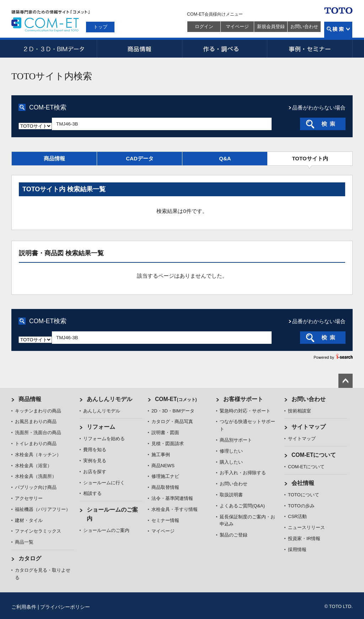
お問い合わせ (304, 26)
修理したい (231, 451)
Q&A (225, 158)
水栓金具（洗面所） (36, 476)
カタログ (30, 558)
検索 (338, 30)
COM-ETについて (314, 455)
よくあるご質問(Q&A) (242, 506)
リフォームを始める (104, 439)
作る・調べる (225, 49)
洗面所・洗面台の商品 (38, 433)
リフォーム (101, 427)
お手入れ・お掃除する (243, 473)
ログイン (204, 26)
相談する (92, 493)
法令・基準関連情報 (172, 498)
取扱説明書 (231, 495)
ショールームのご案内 (106, 530)
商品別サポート (236, 440)
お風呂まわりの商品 (36, 421)
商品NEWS (163, 466)
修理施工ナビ (165, 476)
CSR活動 (297, 516)
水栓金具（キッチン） (38, 455)
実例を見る (95, 461)
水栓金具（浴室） (33, 466)
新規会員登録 (271, 26)
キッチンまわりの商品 (38, 411)
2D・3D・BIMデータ (54, 49)
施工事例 (161, 455)
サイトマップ (309, 427)
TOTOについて (304, 495)
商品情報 (139, 49)
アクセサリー (29, 498)
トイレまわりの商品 (36, 444)
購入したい (231, 462)
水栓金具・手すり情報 (175, 509)
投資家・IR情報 (304, 538)
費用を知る (95, 450)
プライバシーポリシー (65, 607)
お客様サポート (243, 399)
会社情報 (303, 483)
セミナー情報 (165, 520)
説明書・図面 (165, 433)
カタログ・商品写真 (172, 421)
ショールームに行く (104, 483)
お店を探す (95, 472)
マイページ (237, 26)
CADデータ (140, 158)
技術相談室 (299, 411)
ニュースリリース (306, 527)
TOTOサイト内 (310, 158)
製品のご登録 (234, 535)
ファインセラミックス (38, 531)
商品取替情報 (165, 487)
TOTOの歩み (301, 506)
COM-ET (176, 399)
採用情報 (297, 549)
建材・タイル (29, 520)
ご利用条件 (24, 607)
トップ (100, 27)
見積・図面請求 (168, 444)
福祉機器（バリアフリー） (43, 509)
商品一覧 (24, 542)
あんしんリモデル (109, 399)
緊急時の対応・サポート (245, 411)
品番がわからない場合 (319, 108)
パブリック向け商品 (36, 487)
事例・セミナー (310, 49)
